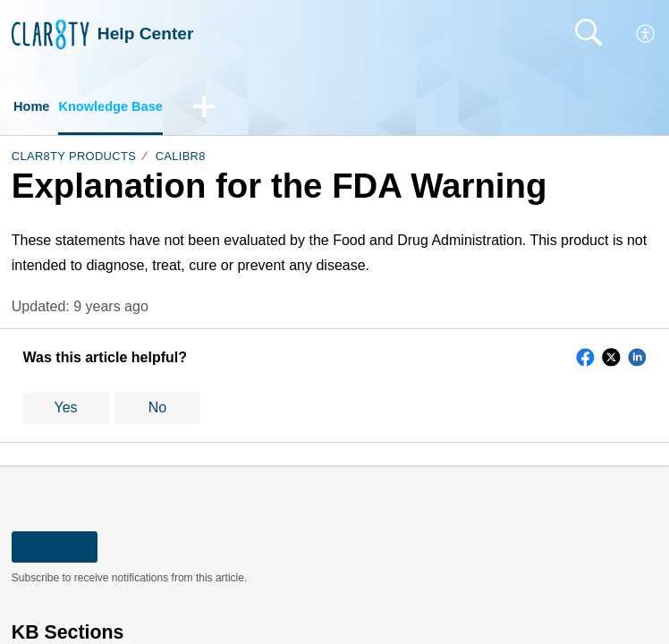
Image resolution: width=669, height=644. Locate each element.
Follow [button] (55, 548)
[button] (646, 34)
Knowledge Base (119, 108)
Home (33, 108)
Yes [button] (66, 410)
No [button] (157, 410)
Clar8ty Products (74, 159)
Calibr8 (181, 159)
